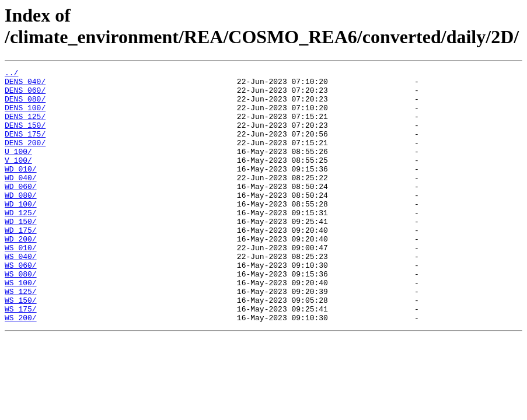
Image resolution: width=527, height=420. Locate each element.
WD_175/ (21, 263)
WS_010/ (21, 284)
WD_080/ (21, 221)
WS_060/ (21, 305)
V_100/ (18, 179)
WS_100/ (21, 326)
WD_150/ (21, 253)
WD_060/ (21, 211)
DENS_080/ (25, 106)
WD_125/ (21, 242)
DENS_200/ (25, 158)
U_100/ (18, 169)
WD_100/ (21, 232)
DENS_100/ (25, 116)
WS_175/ (21, 358)
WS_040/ (21, 295)
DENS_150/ (25, 137)
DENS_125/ (25, 127)
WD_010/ (21, 190)
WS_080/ (21, 316)
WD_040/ (21, 200)
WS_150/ (21, 347)
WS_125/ (21, 337)
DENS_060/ (25, 95)
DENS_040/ (25, 85)
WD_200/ (21, 274)
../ (11, 74)
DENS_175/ (25, 148)
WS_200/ (21, 368)
